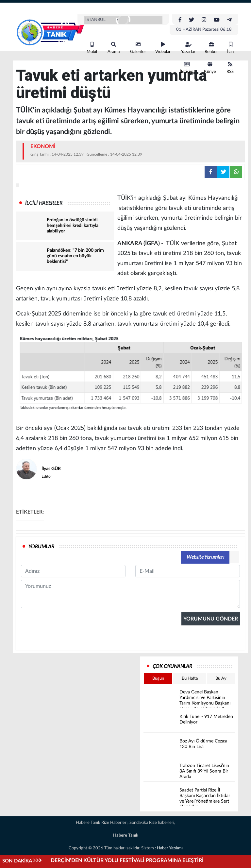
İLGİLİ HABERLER (44, 203)
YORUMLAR (41, 547)
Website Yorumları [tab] (205, 557)
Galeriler (138, 48)
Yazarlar (188, 48)
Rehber (211, 48)
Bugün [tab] (158, 679)
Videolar (163, 48)
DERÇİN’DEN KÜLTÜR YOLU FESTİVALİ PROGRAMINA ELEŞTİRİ (127, 860)
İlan (230, 48)
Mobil (92, 48)
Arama (114, 48)
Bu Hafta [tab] (190, 679)
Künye (210, 68)
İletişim (187, 68)
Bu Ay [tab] (221, 679)
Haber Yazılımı (170, 848)
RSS (230, 68)
